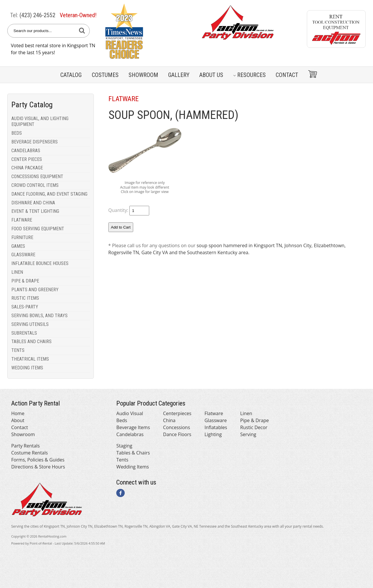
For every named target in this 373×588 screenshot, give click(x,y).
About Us (211, 75)
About (18, 420)
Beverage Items (133, 427)
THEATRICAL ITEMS (30, 359)
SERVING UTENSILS (30, 324)
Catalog (71, 75)
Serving (248, 434)
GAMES (18, 246)
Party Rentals (25, 446)
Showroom (143, 75)
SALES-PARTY (25, 307)
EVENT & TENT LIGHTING (35, 211)
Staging (124, 446)
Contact (287, 75)
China (169, 420)
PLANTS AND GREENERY (35, 290)
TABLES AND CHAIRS (31, 342)
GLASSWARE (23, 255)
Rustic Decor (254, 427)
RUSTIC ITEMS (25, 298)
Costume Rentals (29, 453)
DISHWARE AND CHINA (33, 203)
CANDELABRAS (26, 151)
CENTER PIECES (27, 159)
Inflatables (216, 427)
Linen (246, 413)
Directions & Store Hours (38, 467)
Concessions (177, 427)
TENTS (18, 350)
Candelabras (130, 434)
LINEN (17, 272)
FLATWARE (22, 220)
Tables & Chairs (133, 453)
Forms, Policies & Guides (38, 460)
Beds (122, 420)
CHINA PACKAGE (27, 168)
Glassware (216, 420)
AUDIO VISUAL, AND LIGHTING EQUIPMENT (40, 122)
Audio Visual (130, 413)
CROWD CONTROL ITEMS (35, 185)
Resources (249, 75)
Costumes (105, 75)
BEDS (17, 133)
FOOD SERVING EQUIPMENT (38, 229)
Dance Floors (177, 434)
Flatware (214, 413)
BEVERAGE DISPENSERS (35, 142)
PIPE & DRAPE (25, 281)
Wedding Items (133, 467)
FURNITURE (22, 237)
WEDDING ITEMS (27, 368)
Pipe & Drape (254, 420)
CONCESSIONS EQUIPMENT (37, 177)
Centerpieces (177, 413)
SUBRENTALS (24, 333)
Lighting (213, 434)
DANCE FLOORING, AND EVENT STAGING (49, 194)
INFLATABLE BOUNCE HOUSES (40, 263)
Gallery (179, 75)
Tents (122, 460)
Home (18, 413)
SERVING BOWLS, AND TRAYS (39, 316)
